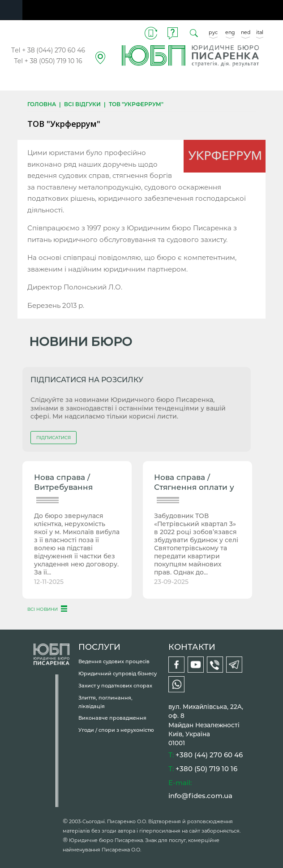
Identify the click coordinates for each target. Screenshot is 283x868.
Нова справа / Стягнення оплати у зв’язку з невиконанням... (194, 483)
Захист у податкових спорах (115, 686)
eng (230, 32)
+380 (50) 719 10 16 (206, 769)
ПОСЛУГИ (99, 647)
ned (246, 32)
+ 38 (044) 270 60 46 (54, 50)
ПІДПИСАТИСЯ (54, 438)
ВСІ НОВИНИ (43, 609)
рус (213, 32)
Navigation (11, 10)
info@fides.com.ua (200, 796)
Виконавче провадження (112, 718)
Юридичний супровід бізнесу (118, 674)
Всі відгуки (82, 104)
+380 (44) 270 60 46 (209, 755)
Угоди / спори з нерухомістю (116, 730)
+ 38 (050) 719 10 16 (54, 61)
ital (260, 32)
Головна (42, 104)
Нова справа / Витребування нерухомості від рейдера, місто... (67, 483)
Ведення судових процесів (114, 661)
